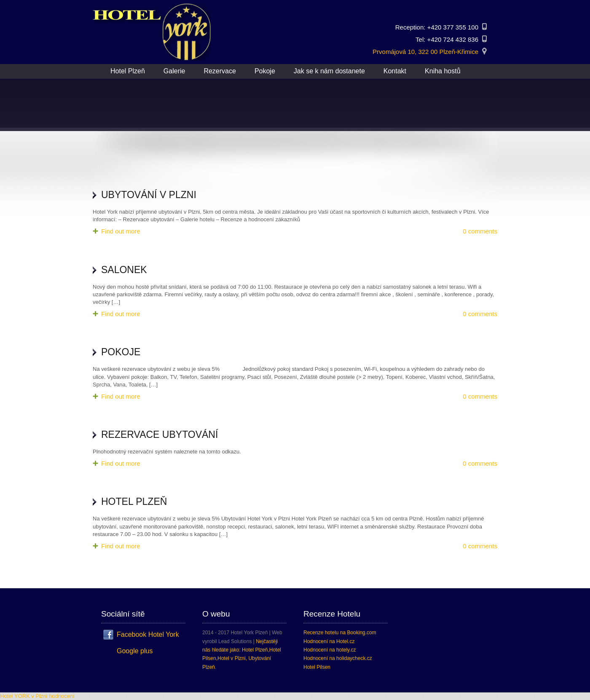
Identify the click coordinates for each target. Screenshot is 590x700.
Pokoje (121, 352)
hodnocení (62, 696)
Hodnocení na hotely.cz (330, 650)
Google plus (135, 651)
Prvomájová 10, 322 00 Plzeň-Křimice (425, 52)
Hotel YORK (15, 696)
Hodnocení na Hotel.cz (329, 641)
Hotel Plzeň (134, 502)
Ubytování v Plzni (149, 195)
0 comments (480, 231)
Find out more (121, 231)
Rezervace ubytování (160, 434)
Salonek (124, 270)
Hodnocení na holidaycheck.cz (338, 658)
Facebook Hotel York (148, 634)
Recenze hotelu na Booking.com (340, 633)
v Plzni (39, 696)
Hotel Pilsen (317, 667)
